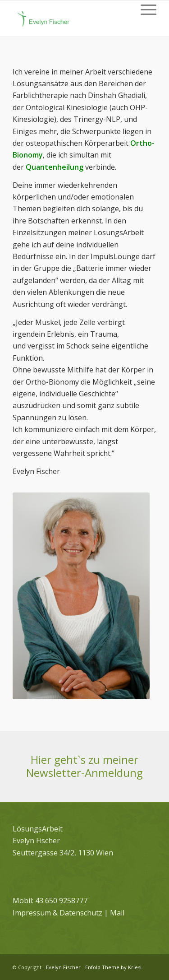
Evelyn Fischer (63, 967)
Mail (117, 913)
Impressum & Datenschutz (57, 913)
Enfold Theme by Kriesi (113, 967)
